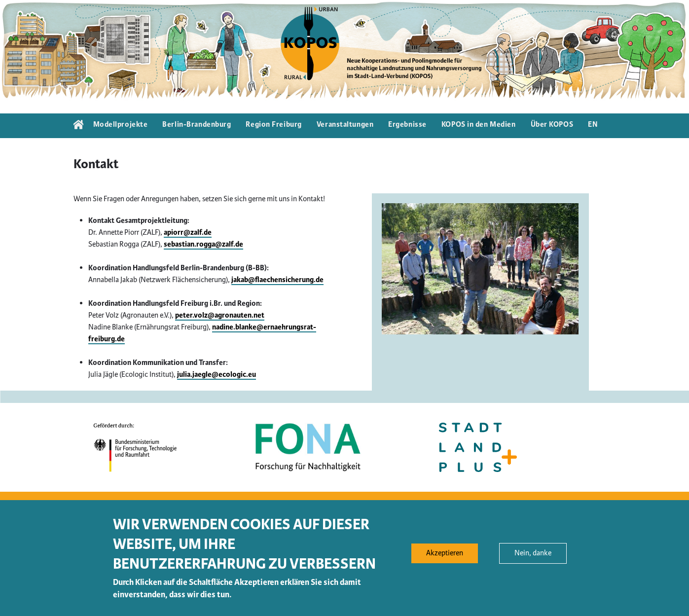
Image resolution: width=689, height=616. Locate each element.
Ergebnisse (407, 125)
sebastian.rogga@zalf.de (203, 244)
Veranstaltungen (345, 125)
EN (593, 125)
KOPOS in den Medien (479, 125)
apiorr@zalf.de (188, 233)
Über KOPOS (552, 125)
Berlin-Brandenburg (197, 125)
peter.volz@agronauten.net (220, 315)
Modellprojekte (121, 125)
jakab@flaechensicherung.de (277, 280)
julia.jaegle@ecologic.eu (217, 375)
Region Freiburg (273, 125)
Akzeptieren (445, 559)
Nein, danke (533, 559)
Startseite (78, 126)
